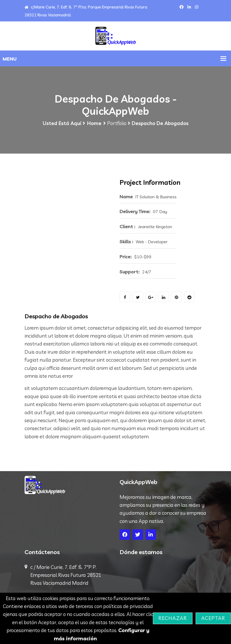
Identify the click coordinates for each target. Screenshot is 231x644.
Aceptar (213, 618)
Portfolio (117, 124)
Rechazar (173, 618)
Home (94, 124)
